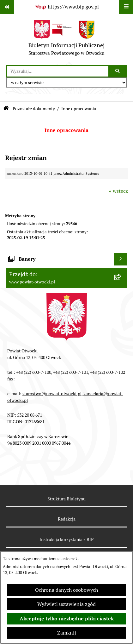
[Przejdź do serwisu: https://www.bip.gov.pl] (67, 7)
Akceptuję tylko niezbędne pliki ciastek (67, 619)
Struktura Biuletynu (66, 499)
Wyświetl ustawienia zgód (66, 604)
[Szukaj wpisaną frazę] (118, 71)
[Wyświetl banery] (120, 259)
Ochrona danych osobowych (66, 590)
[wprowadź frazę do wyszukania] (58, 71)
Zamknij (67, 633)
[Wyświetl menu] (126, 7)
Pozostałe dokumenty (34, 109)
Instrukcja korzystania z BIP (66, 539)
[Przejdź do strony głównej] (66, 39)
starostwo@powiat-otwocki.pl (52, 394)
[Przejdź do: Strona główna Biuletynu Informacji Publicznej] (6, 109)
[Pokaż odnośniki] (7, 7)
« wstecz (118, 191)
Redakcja (67, 519)
